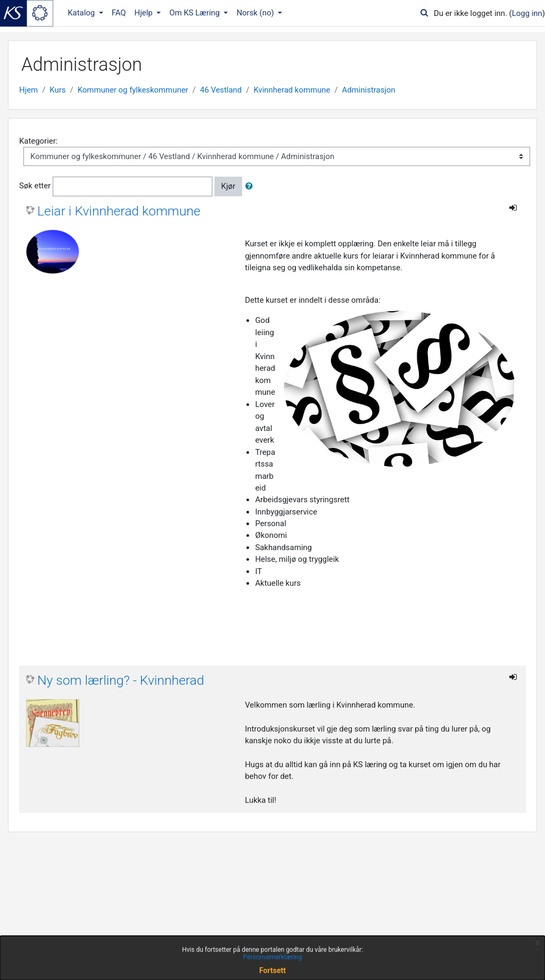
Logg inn (527, 13)
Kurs (57, 90)
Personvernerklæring (272, 957)
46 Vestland (221, 90)
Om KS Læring (196, 13)
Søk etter (35, 186)
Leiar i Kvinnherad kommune (119, 211)
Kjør (228, 186)
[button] (251, 186)
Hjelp (145, 13)
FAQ (119, 13)
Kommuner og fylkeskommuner (133, 90)
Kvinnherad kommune (292, 90)
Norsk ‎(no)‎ (256, 13)
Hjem (28, 90)
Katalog (82, 13)
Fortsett (272, 970)
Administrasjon (369, 90)
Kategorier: (38, 141)
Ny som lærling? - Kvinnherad (121, 680)
